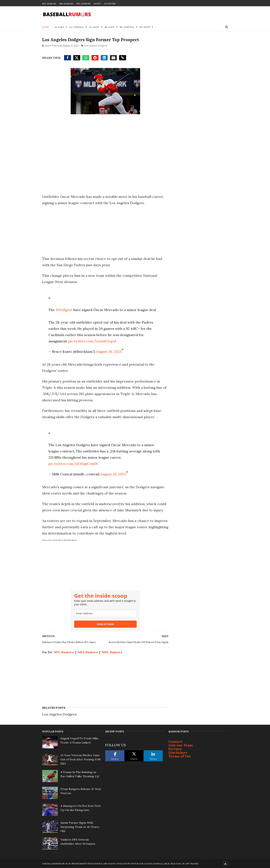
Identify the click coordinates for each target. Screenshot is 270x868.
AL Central (77, 27)
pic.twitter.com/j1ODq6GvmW (73, 464)
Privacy (175, 749)
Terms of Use (180, 756)
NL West (145, 27)
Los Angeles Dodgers (96, 46)
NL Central (127, 27)
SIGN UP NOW (105, 624)
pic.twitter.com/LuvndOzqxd (92, 341)
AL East (59, 27)
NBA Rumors (66, 4)
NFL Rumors (49, 4)
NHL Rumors (83, 4)
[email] (105, 613)
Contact (175, 742)
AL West (94, 27)
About (97, 4)
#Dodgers (64, 310)
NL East (110, 27)
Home (46, 27)
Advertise (110, 4)
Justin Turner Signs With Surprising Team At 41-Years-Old (80, 827)
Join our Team (181, 745)
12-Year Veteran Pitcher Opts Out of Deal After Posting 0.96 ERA (80, 759)
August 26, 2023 (109, 351)
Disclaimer (178, 752)
